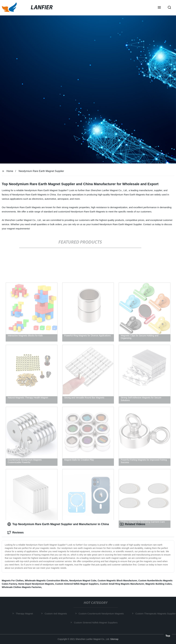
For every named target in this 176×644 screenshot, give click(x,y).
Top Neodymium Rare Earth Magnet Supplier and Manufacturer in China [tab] (58, 524)
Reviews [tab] (15, 533)
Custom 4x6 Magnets (57, 614)
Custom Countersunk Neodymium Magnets (102, 614)
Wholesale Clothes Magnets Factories (22, 587)
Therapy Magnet (25, 614)
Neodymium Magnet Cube (83, 581)
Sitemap (114, 639)
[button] (159, 8)
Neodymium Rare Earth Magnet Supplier (41, 171)
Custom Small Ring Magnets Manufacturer (122, 584)
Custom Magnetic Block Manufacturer (117, 581)
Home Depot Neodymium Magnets (36, 584)
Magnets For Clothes (13, 581)
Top (168, 635)
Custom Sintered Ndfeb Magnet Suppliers (77, 584)
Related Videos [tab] (133, 524)
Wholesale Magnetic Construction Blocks (46, 581)
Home (10, 171)
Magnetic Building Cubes (159, 584)
